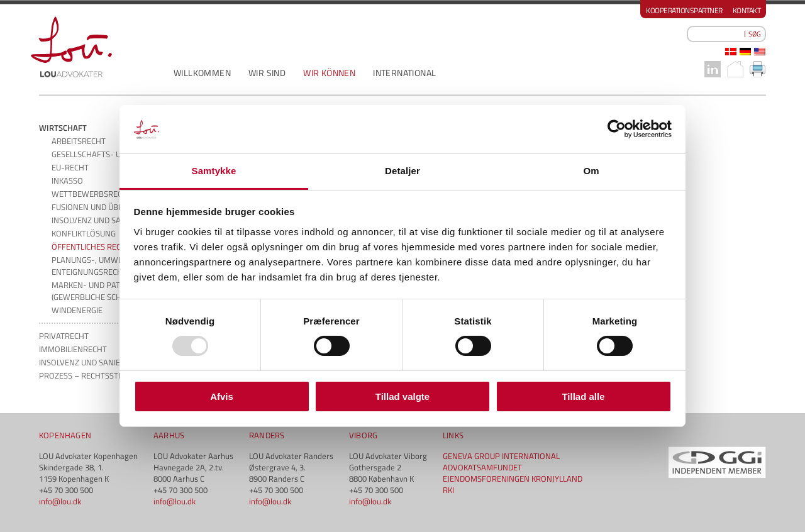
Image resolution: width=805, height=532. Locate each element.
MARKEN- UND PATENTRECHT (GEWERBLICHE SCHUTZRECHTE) (108, 291)
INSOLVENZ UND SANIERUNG (103, 220)
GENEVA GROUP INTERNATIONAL (501, 456)
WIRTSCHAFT (63, 128)
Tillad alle (583, 396)
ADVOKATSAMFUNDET (482, 467)
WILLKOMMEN (202, 73)
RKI (448, 490)
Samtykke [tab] (214, 171)
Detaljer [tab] (402, 171)
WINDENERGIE (77, 310)
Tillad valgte (402, 396)
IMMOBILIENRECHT (73, 349)
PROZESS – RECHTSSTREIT (86, 375)
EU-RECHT (70, 167)
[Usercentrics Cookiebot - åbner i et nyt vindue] (617, 129)
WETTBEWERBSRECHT (92, 194)
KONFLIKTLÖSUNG (84, 233)
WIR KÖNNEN (329, 73)
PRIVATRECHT (64, 336)
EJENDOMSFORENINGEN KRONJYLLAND (513, 479)
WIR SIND (267, 73)
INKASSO (67, 180)
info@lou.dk (60, 501)
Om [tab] (591, 171)
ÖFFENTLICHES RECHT (91, 247)
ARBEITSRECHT (79, 141)
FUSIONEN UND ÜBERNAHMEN (106, 207)
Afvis (222, 396)
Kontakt (747, 10)
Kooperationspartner (684, 10)
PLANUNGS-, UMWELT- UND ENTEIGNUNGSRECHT (101, 266)
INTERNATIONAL (404, 73)
